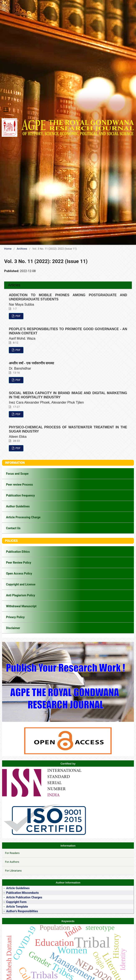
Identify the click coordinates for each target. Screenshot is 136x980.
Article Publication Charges (24, 897)
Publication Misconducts (22, 893)
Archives (22, 249)
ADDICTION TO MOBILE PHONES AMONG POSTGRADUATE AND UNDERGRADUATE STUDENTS (68, 297)
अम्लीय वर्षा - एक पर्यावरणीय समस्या (31, 363)
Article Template (17, 907)
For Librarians (13, 871)
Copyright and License (21, 584)
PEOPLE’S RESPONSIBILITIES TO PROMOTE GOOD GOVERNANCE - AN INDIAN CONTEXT (68, 331)
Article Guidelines (18, 888)
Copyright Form (16, 902)
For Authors (12, 862)
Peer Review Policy (19, 563)
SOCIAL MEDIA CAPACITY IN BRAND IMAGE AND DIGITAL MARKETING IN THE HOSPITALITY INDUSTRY (68, 395)
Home (8, 249)
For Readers (12, 853)
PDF (18, 316)
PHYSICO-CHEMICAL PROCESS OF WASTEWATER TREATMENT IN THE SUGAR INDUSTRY (68, 429)
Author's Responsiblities (22, 911)
